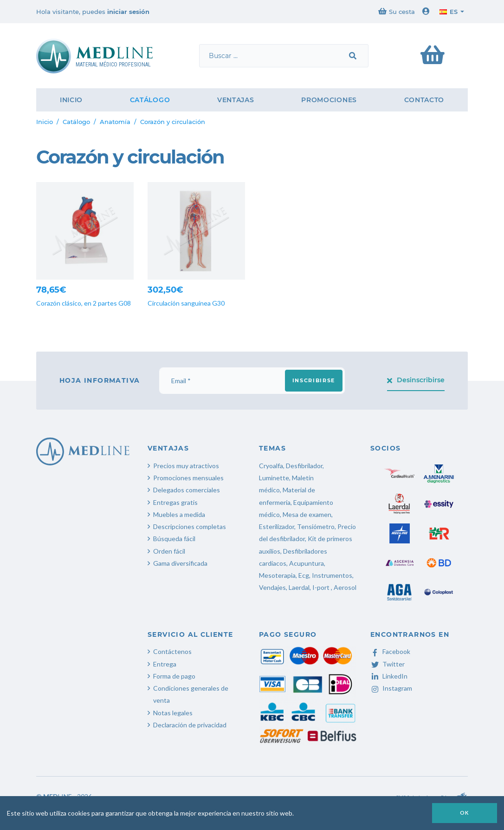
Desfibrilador (304, 466)
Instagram (391, 688)
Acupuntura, (307, 563)
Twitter (388, 664)
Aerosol (345, 587)
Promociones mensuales (188, 478)
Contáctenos (172, 651)
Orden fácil (169, 551)
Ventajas (236, 100)
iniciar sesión (128, 12)
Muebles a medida (179, 514)
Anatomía (115, 122)
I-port (321, 587)
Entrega (165, 664)
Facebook (390, 651)
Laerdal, (300, 587)
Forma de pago (174, 676)
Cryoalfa (271, 466)
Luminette (274, 478)
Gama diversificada (180, 563)
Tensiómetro (316, 526)
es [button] (449, 12)
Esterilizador (277, 526)
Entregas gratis (175, 502)
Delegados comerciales (187, 490)
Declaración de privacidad (190, 725)
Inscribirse (314, 380)
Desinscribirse (416, 380)
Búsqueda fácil (174, 539)
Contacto (424, 100)
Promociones (329, 100)
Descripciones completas (190, 526)
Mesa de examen (307, 514)
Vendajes (272, 587)
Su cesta (397, 11)
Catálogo (150, 100)
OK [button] (465, 813)
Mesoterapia (277, 575)
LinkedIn (389, 676)
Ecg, (305, 575)
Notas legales (173, 713)
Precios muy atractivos (186, 466)
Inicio (71, 100)
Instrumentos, (333, 575)
